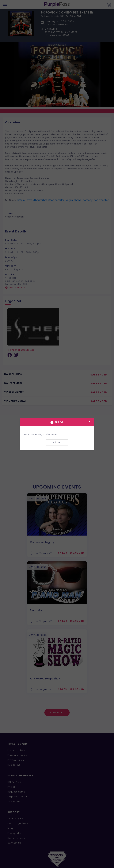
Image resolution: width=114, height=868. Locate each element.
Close (57, 442)
